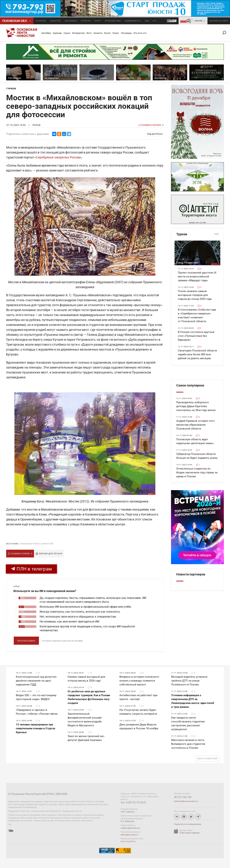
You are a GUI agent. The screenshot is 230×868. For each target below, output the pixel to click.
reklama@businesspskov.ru (186, 801)
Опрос (116, 33)
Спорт (98, 21)
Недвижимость (133, 21)
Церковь (57, 33)
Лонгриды (126, 33)
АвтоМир (46, 33)
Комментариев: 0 (22, 554)
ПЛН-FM (198, 21)
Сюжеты (98, 33)
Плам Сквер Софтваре (190, 833)
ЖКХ (147, 21)
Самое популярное (190, 385)
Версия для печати (51, 554)
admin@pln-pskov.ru (129, 835)
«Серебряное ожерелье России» (58, 157)
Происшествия (113, 21)
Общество (55, 21)
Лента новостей (207, 759)
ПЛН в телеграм (31, 569)
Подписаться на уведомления (188, 824)
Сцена (67, 33)
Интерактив (78, 33)
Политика (41, 21)
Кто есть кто (140, 33)
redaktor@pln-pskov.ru (130, 828)
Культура (86, 21)
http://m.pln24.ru (128, 841)
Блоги (107, 33)
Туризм (197, 234)
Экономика (71, 21)
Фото (89, 33)
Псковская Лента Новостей (36, 544)
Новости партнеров (191, 574)
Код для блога (155, 134)
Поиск (226, 33)
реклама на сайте (219, 21)
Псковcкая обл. (15, 21)
